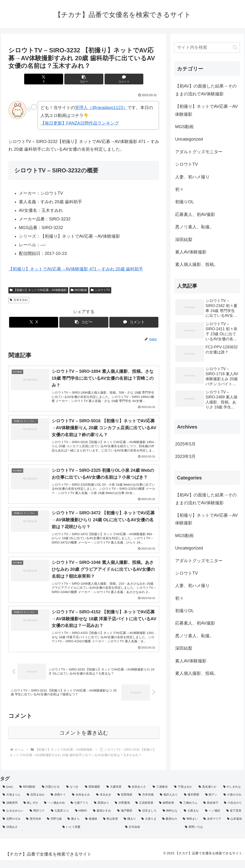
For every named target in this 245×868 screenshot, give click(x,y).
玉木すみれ (19, 300)
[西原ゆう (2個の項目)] (102, 811)
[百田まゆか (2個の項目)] (36, 803)
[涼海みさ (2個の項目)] (30, 835)
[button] (84, 79)
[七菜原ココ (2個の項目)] (60, 819)
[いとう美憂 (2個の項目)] (91, 835)
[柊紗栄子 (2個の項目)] (211, 811)
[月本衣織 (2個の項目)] (147, 803)
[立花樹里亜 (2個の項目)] (145, 811)
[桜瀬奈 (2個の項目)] (91, 827)
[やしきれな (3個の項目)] (233, 795)
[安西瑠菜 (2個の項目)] (125, 803)
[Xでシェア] (58, 79)
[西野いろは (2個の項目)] (214, 835)
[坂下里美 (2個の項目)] (234, 819)
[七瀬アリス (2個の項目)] (80, 811)
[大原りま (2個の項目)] (149, 827)
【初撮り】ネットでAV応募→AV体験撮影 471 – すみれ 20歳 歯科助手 (76, 269)
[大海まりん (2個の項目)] (12, 803)
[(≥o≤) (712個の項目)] (8, 795)
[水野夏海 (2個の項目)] (123, 811)
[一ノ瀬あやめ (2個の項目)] (55, 811)
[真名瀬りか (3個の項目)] (208, 795)
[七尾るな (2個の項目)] (192, 819)
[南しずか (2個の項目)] (31, 811)
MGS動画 (79, 290)
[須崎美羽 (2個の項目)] (10, 811)
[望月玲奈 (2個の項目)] (34, 827)
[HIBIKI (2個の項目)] (82, 819)
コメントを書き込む (84, 741)
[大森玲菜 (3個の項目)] (115, 795)
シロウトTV (100, 290)
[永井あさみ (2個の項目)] (81, 803)
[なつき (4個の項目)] (73, 795)
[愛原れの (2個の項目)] (170, 827)
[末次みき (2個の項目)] (104, 803)
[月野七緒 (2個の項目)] (55, 827)
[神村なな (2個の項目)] (171, 819)
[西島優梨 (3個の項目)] (93, 795)
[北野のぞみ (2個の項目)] (12, 827)
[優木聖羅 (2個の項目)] (192, 803)
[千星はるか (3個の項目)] (184, 795)
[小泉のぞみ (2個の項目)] (233, 803)
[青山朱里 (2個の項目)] (111, 827)
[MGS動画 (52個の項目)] (28, 795)
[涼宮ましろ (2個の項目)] (148, 819)
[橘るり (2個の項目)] (130, 827)
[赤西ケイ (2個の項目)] (59, 803)
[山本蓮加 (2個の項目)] (235, 827)
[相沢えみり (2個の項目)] (169, 803)
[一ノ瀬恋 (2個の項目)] (213, 819)
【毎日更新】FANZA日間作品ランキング (80, 123)
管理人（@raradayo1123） (101, 108)
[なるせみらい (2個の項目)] (14, 819)
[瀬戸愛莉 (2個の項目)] (125, 819)
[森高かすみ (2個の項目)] (103, 819)
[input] (207, 47)
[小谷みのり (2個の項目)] (233, 811)
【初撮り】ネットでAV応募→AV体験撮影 (38, 290)
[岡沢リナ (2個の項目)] (38, 819)
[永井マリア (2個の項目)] (212, 827)
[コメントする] (109, 79)
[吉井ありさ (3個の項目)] (138, 795)
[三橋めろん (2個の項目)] (189, 811)
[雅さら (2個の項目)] (74, 827)
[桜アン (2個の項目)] (212, 803)
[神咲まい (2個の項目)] (190, 827)
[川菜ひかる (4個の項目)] (51, 795)
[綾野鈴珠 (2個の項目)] (167, 811)
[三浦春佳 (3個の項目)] (161, 795)
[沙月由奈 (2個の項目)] (152, 835)
